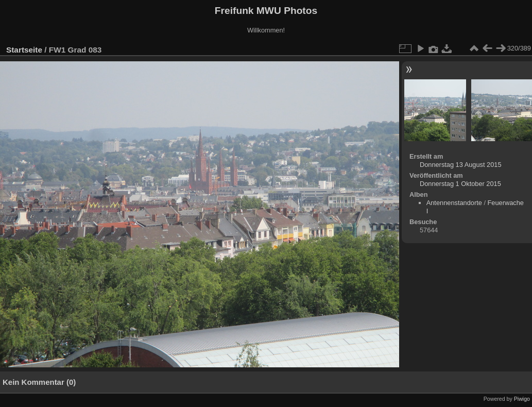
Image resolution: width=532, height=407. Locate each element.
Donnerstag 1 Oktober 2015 (460, 184)
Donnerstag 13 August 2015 (461, 165)
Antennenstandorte (454, 203)
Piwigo (522, 399)
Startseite (24, 50)
